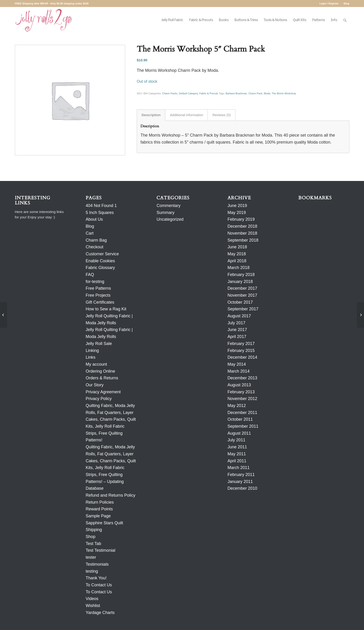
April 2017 (237, 337)
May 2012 (237, 406)
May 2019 (237, 213)
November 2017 (242, 295)
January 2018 (240, 282)
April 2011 (237, 461)
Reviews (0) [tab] (222, 115)
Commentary (168, 206)
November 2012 (242, 399)
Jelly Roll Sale (99, 344)
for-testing (95, 282)
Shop (91, 537)
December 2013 (242, 378)
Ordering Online (100, 371)
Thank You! (96, 578)
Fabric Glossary (100, 268)
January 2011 (240, 482)
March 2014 (239, 371)
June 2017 (237, 330)
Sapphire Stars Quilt (104, 523)
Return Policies (100, 502)
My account (96, 364)
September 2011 (243, 426)
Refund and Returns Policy (110, 495)
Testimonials (97, 564)
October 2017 (240, 302)
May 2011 (237, 454)
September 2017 (243, 309)
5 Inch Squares (100, 213)
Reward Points (99, 509)
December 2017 (242, 288)
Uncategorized (170, 219)
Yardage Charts (100, 613)
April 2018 (237, 261)
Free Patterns (98, 288)
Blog (346, 3)
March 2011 (239, 468)
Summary (165, 213)
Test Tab (93, 544)
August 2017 (239, 316)
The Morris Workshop (284, 93)
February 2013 (241, 392)
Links (91, 357)
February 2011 (241, 475)
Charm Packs (170, 93)
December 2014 (242, 357)
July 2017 (236, 323)
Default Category (188, 93)
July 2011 (236, 440)
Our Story (95, 385)
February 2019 (241, 219)
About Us (94, 219)
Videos (92, 599)
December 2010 (242, 488)
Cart (90, 233)
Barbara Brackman (236, 93)
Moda (267, 93)
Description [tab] (151, 115)
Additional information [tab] (187, 115)
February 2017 (241, 344)
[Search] (345, 20)
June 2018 (237, 247)
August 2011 (239, 433)
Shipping (94, 530)
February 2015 (241, 351)
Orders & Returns (102, 378)
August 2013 (239, 385)
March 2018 (239, 268)
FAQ (90, 275)
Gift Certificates (100, 302)
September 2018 (243, 240)
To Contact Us (99, 585)
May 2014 (237, 364)
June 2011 (237, 447)
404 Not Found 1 (101, 206)
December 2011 (242, 413)
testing (92, 571)
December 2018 (242, 226)
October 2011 (240, 419)
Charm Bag (96, 240)
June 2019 (237, 206)
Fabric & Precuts (209, 93)
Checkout (94, 247)
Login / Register (329, 3)
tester (91, 557)
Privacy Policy (99, 399)
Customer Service (102, 254)
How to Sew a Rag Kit (106, 309)
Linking (92, 351)
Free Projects (98, 295)
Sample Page (98, 516)
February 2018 (241, 275)
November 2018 (242, 233)
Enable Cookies (100, 261)
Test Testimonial (101, 550)
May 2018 (237, 254)
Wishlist (93, 606)
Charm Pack (255, 93)
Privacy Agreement (103, 392)
